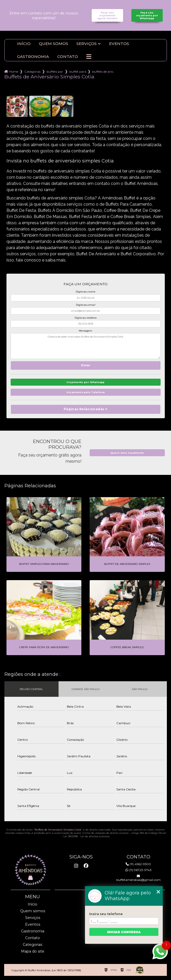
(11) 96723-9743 (138, 870)
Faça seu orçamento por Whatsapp (147, 15)
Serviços (87, 44)
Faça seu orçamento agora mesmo (107, 15)
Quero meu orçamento (127, 453)
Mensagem (85, 331)
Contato (68, 57)
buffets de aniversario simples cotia (103, 72)
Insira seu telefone (106, 914)
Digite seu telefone (86, 318)
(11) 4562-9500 (138, 864)
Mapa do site (33, 951)
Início (24, 44)
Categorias (32, 72)
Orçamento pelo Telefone (86, 392)
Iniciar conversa (124, 932)
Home (14, 72)
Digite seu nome (85, 292)
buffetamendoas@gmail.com (138, 878)
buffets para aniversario (55, 72)
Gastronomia (33, 57)
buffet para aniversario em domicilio (78, 72)
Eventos (119, 44)
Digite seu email (86, 305)
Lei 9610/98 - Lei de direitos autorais (86, 836)
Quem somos (54, 44)
